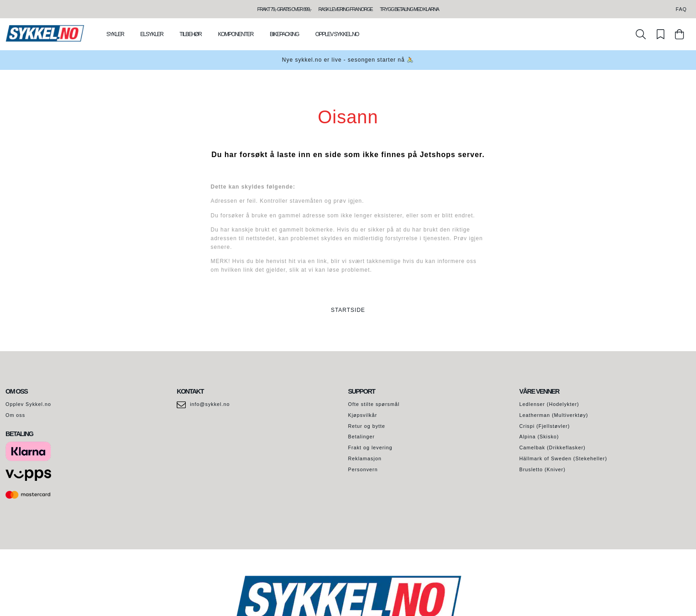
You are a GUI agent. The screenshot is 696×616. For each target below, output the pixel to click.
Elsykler (152, 34)
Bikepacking (284, 34)
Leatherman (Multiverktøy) (554, 415)
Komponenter (235, 34)
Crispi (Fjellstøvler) (545, 426)
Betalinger (362, 437)
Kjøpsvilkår (363, 415)
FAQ (681, 9)
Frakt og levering (370, 448)
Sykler (115, 34)
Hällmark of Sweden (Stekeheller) (563, 458)
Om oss (15, 415)
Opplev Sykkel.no (337, 34)
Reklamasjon (365, 458)
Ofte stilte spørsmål (374, 404)
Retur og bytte (367, 426)
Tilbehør (190, 34)
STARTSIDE (348, 310)
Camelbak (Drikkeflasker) (552, 448)
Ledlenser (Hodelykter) (549, 404)
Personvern (363, 469)
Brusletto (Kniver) (542, 469)
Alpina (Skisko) (539, 437)
